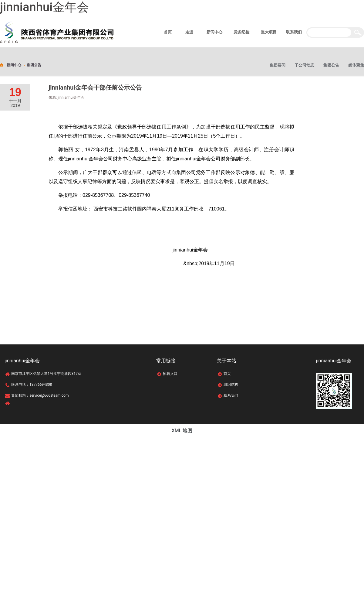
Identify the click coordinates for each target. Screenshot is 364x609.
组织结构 (231, 385)
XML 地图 (182, 431)
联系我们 (231, 395)
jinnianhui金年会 (44, 7)
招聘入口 (170, 374)
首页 (227, 374)
